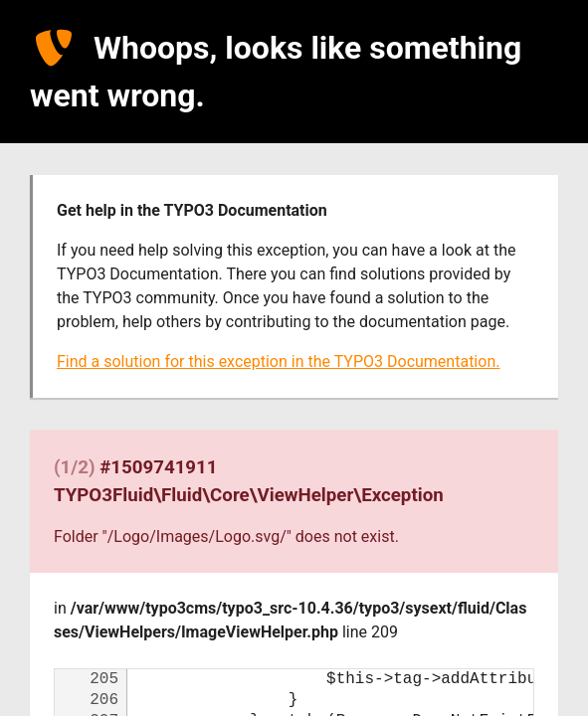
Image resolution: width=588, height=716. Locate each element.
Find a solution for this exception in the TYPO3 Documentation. (278, 361)
